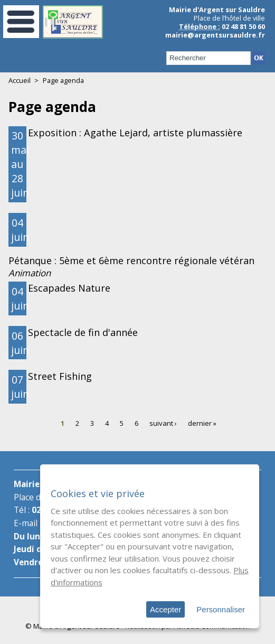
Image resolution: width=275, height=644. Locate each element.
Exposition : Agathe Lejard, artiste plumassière (135, 133)
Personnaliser (221, 609)
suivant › (163, 423)
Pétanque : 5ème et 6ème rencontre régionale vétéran (131, 260)
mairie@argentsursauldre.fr (215, 35)
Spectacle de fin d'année (83, 332)
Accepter (165, 609)
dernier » (202, 423)
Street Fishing (60, 376)
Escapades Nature (69, 288)
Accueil (20, 80)
